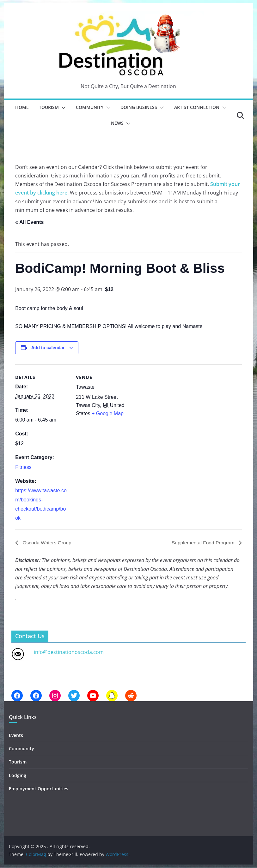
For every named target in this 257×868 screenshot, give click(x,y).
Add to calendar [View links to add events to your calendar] (48, 348)
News (117, 123)
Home (22, 107)
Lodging (18, 775)
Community (90, 107)
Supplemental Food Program (203, 543)
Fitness (23, 467)
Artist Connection (197, 107)
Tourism (49, 107)
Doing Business (139, 107)
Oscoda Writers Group (47, 543)
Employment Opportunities (39, 789)
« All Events (29, 222)
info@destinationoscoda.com (69, 652)
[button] (62, 108)
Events (16, 735)
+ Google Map (108, 413)
